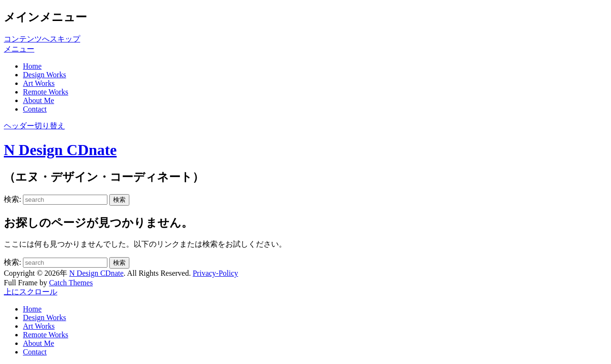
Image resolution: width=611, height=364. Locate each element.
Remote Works (46, 92)
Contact (35, 109)
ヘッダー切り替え (34, 126)
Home (32, 66)
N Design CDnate (60, 150)
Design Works (44, 75)
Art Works (39, 83)
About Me (38, 100)
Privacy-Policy (216, 273)
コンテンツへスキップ (42, 39)
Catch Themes (71, 283)
